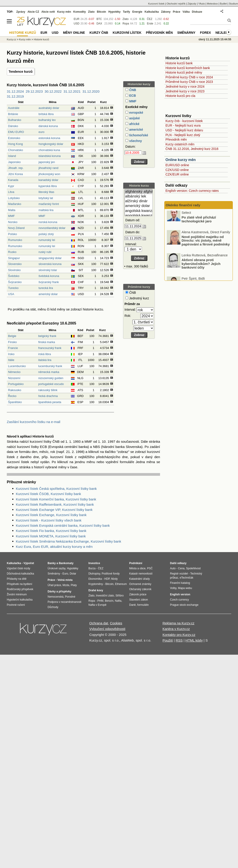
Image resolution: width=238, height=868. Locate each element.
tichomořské (138, 135)
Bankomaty (66, 563)
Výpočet (29, 563)
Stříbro (119, 596)
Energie (137, 12)
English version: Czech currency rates (192, 191)
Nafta (118, 601)
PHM (100, 601)
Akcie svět (48, 12)
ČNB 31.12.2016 (177, 149)
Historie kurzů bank (179, 63)
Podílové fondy (110, 574)
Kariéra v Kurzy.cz (176, 629)
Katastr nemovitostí (141, 574)
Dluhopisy (94, 574)
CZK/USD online (177, 170)
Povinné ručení (16, 605)
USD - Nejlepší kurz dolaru (184, 130)
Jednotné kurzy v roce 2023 (185, 91)
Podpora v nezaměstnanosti (64, 602)
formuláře (143, 605)
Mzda (66, 585)
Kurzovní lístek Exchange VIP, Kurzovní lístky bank (54, 510)
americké (136, 130)
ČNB (132, 90)
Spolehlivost (193, 568)
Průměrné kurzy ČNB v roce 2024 (189, 77)
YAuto (202, 4)
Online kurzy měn (181, 160)
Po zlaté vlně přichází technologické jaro (199, 223)
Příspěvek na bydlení (19, 584)
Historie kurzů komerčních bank (188, 68)
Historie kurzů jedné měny (184, 72)
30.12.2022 (53, 91)
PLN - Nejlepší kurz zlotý (183, 135)
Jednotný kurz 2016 (204, 149)
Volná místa (65, 580)
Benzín (109, 601)
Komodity (79, 12)
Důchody (53, 607)
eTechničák (187, 578)
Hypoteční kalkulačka (20, 600)
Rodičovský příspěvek (20, 589)
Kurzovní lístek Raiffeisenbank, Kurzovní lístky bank (55, 504)
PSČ (150, 568)
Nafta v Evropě (97, 605)
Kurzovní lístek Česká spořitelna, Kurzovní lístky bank (56, 489)
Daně (132, 605)
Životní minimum (17, 594)
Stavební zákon (139, 600)
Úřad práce (54, 585)
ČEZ (150, 19)
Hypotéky (114, 12)
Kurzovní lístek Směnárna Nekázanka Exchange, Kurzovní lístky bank (68, 541)
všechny (135, 141)
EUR (76, 19)
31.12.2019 (15, 96)
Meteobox (212, 4)
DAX (99, 24)
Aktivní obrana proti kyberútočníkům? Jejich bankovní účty (201, 268)
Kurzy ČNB (99, 33)
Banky (52, 563)
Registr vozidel (179, 574)
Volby (173, 588)
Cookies (116, 623)
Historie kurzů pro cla (180, 96)
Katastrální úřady (140, 579)
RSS (179, 640)
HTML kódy (194, 640)
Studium (233, 4)
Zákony (166, 12)
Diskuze (197, 12)
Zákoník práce (138, 594)
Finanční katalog (180, 583)
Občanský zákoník (140, 589)
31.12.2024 (15, 91)
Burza (92, 568)
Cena (181, 568)
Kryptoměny (96, 584)
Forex (205, 33)
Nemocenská (56, 597)
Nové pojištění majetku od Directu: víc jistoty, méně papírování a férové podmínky (206, 244)
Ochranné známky (140, 584)
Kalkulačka (152, 12)
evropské (136, 113)
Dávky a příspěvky (59, 591)
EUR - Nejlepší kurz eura (183, 125)
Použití (168, 640)
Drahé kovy (96, 590)
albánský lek (139, 196)
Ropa (126, 24)
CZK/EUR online (177, 174)
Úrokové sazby (56, 568)
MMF (132, 101)
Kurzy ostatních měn (180, 144)
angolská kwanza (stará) (139, 216)
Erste (150, 24)
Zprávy (21, 12)
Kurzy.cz (11, 39)
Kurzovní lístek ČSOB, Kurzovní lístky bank (49, 494)
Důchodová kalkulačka (20, 574)
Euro (65, 574)
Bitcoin (101, 12)
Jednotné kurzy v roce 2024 (185, 87)
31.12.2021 (72, 91)
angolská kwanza (139, 211)
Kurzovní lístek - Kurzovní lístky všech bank (49, 520)
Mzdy (115, 579)
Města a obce (137, 568)
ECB (132, 96)
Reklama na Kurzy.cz (178, 623)
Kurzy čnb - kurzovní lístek (184, 121)
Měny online (74, 33)
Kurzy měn (64, 12)
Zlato (125, 19)
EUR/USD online (177, 165)
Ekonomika (95, 579)
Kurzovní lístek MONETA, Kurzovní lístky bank (51, 536)
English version (180, 594)
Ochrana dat (99, 623)
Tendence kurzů (21, 72)
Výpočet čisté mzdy (18, 568)
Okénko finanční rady (183, 205)
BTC (99, 19)
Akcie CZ (33, 12)
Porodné (70, 597)
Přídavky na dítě (17, 579)
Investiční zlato (105, 596)
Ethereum (121, 584)
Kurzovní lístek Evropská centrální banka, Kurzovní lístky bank (63, 525)
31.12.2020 (91, 91)
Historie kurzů (41, 39)
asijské (134, 118)
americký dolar (139, 206)
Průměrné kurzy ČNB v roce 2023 (189, 82)
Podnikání (136, 563)
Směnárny (186, 33)
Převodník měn (176, 139)
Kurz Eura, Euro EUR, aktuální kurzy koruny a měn (54, 547)
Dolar (73, 574)
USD (76, 24)
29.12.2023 (34, 91)
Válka (186, 12)
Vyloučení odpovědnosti (107, 629)
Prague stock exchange (184, 605)
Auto (173, 568)
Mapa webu (185, 588)
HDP (107, 579)
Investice (94, 563)
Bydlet (223, 4)
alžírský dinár (139, 201)
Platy (74, 585)
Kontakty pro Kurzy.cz (179, 635)
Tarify (126, 12)
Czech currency (179, 600)
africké (134, 124)
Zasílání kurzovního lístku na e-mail (34, 422)
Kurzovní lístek (156, 4)
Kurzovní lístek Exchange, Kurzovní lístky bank (51, 515)
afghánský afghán (139, 192)
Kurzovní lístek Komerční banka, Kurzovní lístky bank (56, 499)
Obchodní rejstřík (176, 4)
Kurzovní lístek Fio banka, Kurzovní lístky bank (51, 531)
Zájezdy (192, 4)
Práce (177, 12)
